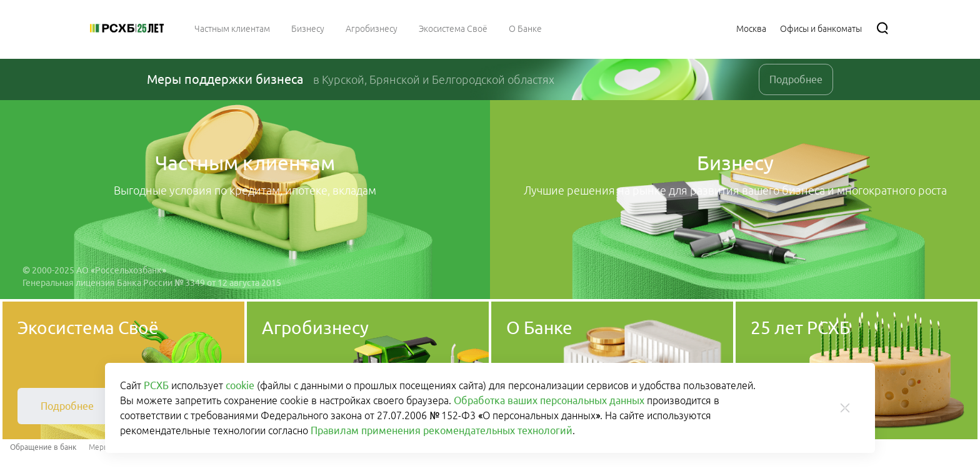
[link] (67, 406)
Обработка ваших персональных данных (549, 400)
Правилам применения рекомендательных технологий (442, 430)
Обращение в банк (43, 447)
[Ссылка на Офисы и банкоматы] (821, 28)
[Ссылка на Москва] (751, 28)
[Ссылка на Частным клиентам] (232, 28)
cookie (240, 385)
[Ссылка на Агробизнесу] (372, 28)
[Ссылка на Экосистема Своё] (453, 28)
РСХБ (156, 385)
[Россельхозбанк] (127, 28)
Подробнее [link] (796, 79)
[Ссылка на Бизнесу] (308, 28)
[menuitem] (232, 28)
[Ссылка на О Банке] (525, 28)
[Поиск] (882, 28)
